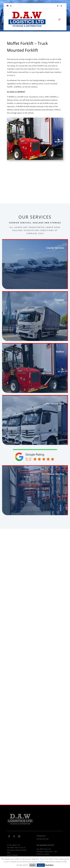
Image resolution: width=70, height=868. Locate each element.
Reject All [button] (41, 865)
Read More (49, 865)
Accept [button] (32, 865)
